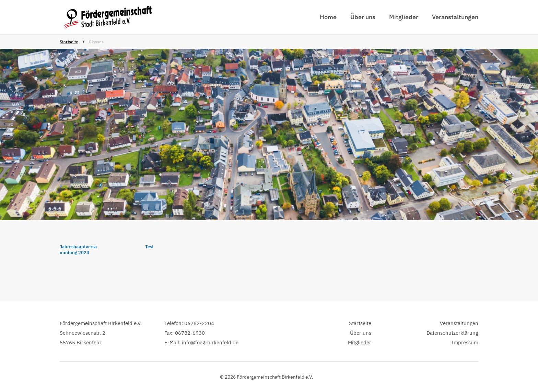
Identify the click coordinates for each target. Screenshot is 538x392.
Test (149, 247)
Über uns (363, 17)
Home (328, 17)
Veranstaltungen (455, 17)
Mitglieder (404, 17)
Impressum (465, 342)
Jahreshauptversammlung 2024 (78, 250)
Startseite (69, 42)
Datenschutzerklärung (452, 333)
